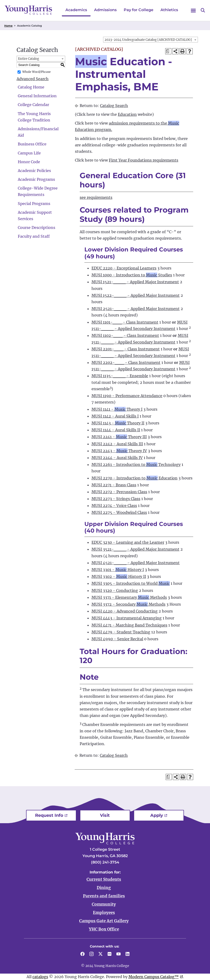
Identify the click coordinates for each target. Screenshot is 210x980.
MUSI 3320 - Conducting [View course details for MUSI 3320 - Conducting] (115, 590)
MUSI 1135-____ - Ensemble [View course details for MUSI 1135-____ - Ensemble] (120, 376)
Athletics (169, 10)
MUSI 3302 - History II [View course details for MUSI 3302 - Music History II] (119, 576)
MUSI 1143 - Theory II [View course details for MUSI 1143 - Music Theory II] (118, 423)
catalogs (40, 977)
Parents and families (104, 896)
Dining (104, 888)
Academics (76, 10)
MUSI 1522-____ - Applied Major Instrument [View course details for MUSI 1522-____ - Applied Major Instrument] (136, 295)
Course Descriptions (37, 228)
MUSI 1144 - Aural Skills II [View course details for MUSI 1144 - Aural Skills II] (116, 430)
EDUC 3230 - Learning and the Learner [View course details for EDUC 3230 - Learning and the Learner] (128, 542)
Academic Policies (34, 171)
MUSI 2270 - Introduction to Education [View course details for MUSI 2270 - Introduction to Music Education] (135, 478)
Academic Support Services (35, 216)
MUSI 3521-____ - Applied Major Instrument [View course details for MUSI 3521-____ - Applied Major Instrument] (135, 549)
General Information (37, 96)
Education (127, 114)
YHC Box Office (104, 929)
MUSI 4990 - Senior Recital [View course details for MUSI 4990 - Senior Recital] (117, 639)
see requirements (96, 197)
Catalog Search (114, 106)
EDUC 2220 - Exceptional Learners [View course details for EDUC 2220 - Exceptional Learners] (124, 268)
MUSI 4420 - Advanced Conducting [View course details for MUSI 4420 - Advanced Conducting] (125, 611)
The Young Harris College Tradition (34, 117)
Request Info (49, 815)
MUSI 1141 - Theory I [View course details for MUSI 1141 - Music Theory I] (117, 409)
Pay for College (139, 10)
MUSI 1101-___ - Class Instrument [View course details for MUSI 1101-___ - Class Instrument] (125, 322)
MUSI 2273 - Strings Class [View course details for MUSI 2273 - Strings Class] (116, 499)
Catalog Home (31, 87)
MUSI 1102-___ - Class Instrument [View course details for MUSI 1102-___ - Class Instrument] (125, 335)
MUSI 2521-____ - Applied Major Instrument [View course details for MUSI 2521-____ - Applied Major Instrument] (136, 309)
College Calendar (33, 105)
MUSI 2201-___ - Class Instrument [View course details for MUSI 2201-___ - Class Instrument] (126, 349)
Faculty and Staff (34, 236)
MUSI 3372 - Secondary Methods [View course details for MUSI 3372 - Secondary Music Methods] (128, 604)
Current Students (104, 879)
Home (8, 26)
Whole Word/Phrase (37, 72)
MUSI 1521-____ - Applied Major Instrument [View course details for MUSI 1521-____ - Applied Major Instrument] (135, 282)
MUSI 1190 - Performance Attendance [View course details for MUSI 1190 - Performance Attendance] (127, 396)
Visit (105, 815)
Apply (157, 815)
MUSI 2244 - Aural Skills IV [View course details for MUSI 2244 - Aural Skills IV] (117, 458)
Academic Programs (36, 179)
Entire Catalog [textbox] (29, 59)
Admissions (105, 10)
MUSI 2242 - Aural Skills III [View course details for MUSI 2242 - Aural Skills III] (117, 444)
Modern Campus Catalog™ (154, 977)
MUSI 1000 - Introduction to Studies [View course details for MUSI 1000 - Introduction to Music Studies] (132, 275)
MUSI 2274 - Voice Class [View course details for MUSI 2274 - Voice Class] (114, 506)
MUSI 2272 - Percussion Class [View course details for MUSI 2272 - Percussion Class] (119, 492)
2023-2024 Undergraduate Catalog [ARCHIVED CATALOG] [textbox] (148, 40)
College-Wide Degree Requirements (38, 191)
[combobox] (151, 40)
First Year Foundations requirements (144, 160)
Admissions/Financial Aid (38, 132)
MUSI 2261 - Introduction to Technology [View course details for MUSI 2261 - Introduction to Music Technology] (136, 464)
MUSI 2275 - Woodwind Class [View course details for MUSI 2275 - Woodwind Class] (119, 512)
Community (104, 904)
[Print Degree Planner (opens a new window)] (168, 51)
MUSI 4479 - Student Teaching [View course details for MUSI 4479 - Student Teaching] (121, 632)
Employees (104, 913)
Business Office (32, 144)
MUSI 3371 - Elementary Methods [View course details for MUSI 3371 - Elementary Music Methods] (129, 597)
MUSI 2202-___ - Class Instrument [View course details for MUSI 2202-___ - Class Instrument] (126, 362)
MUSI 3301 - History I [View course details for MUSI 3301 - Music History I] (118, 570)
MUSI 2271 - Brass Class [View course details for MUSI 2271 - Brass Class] (114, 485)
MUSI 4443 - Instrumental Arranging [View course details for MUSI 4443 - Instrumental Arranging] (127, 618)
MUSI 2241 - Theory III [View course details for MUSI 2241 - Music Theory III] (119, 437)
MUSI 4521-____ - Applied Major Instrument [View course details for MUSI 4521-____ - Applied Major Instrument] (136, 563)
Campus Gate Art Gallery (104, 921)
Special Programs (34, 204)
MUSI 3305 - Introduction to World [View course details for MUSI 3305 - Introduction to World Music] (131, 583)
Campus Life (29, 153)
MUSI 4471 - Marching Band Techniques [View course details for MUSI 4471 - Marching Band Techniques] (129, 625)
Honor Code (29, 162)
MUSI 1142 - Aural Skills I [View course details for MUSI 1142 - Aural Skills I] (115, 416)
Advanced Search (33, 79)
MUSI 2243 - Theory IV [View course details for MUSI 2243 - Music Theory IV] (119, 451)
